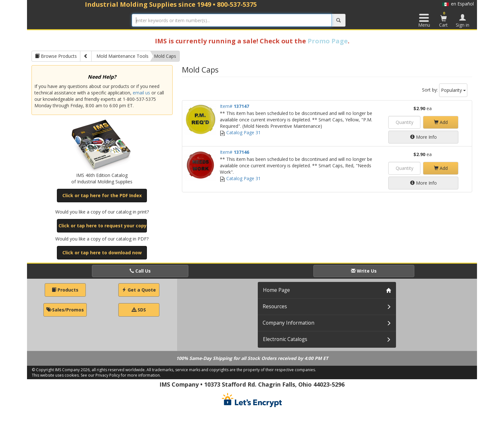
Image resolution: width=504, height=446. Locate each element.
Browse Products (56, 56)
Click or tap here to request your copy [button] (103, 226)
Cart (444, 19)
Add (441, 122)
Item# (234, 106)
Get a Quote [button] (139, 290)
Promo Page (328, 41)
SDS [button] (139, 310)
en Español (458, 4)
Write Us (364, 271)
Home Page (276, 290)
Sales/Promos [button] (65, 310)
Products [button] (65, 290)
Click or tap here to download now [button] (102, 253)
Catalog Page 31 (240, 132)
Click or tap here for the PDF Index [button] (102, 195)
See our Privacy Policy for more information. (121, 375)
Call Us (140, 271)
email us (141, 93)
